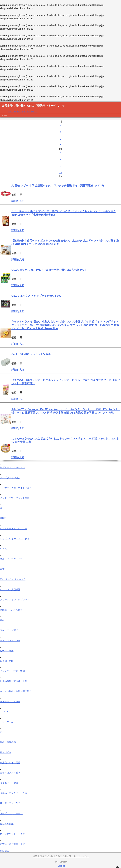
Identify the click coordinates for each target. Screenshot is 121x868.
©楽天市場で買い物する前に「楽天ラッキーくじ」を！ (61, 856)
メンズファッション (10, 478)
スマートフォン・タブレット (15, 600)
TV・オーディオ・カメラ (13, 579)
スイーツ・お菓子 (9, 630)
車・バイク (6, 752)
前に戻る (5, 851)
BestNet (61, 866)
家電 (2, 569)
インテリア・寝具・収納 (12, 671)
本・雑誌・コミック (10, 701)
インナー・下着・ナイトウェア (16, 488)
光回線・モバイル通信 (11, 610)
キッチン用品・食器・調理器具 (16, 691)
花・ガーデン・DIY (10, 803)
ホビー (3, 732)
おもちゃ (5, 549)
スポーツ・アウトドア (11, 559)
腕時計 (3, 518)
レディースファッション (12, 467)
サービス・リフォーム (11, 813)
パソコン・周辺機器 (10, 589)
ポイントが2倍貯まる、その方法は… (23, 111)
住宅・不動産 (7, 824)
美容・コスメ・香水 (10, 773)
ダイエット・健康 (9, 783)
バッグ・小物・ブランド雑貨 (15, 498)
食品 (2, 620)
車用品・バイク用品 (10, 763)
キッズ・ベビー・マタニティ (15, 539)
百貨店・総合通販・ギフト (14, 844)
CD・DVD (5, 712)
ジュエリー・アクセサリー (14, 528)
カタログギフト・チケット (14, 834)
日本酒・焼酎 (7, 661)
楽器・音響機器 (8, 742)
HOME (4, 115)
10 (61, 172)
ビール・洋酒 (7, 651)
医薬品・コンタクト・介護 (14, 793)
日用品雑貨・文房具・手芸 (14, 681)
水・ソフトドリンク (10, 640)
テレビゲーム (7, 722)
